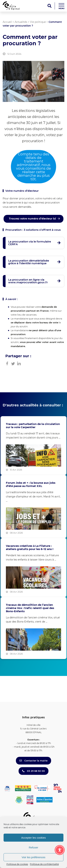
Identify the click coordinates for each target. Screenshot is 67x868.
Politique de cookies (17, 864)
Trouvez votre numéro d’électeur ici (32, 219)
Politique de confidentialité (44, 864)
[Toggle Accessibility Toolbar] (60, 850)
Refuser (33, 847)
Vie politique (38, 22)
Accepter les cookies (34, 838)
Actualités (21, 22)
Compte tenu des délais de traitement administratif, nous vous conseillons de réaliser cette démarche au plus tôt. (33, 167)
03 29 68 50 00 (33, 771)
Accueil (7, 22)
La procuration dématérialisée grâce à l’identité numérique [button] (29, 262)
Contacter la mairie (33, 761)
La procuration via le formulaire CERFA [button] (30, 243)
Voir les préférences (33, 857)
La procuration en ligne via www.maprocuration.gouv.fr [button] (28, 281)
